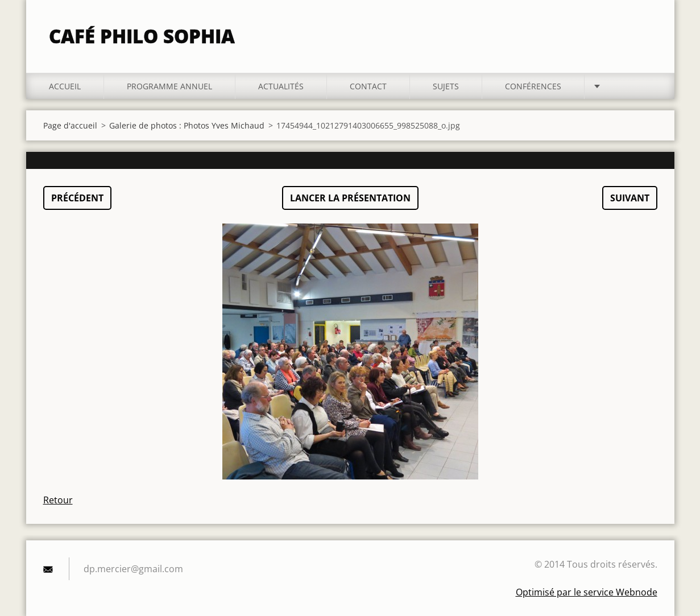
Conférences (533, 86)
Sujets (446, 86)
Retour (58, 500)
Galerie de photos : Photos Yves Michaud (187, 125)
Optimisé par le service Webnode (587, 592)
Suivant (630, 198)
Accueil (65, 86)
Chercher (645, 33)
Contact (368, 86)
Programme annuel (169, 86)
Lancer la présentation (350, 198)
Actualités (281, 86)
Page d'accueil (70, 125)
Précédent (77, 198)
